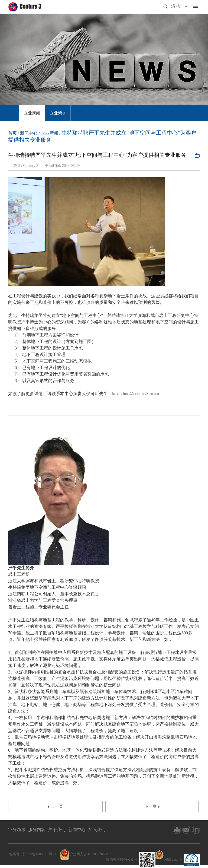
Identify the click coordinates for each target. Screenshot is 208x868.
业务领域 (17, 830)
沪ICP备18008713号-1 (40, 854)
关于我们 (57, 830)
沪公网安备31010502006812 (90, 854)
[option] (32, 113)
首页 (12, 133)
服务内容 (37, 830)
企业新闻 (32, 113)
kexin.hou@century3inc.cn (136, 394)
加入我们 (97, 830)
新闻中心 (29, 133)
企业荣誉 (58, 113)
